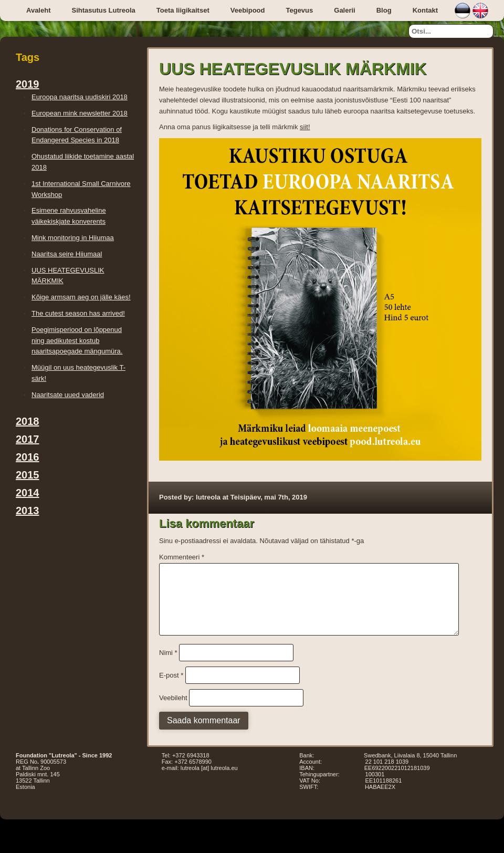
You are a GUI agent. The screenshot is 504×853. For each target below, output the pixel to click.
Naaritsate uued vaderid (68, 395)
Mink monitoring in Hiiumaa (73, 238)
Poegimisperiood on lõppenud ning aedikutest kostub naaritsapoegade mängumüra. (77, 341)
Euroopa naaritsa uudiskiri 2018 (80, 97)
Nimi (168, 665)
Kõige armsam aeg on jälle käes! (81, 297)
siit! (305, 127)
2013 (28, 511)
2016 (28, 457)
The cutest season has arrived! (78, 313)
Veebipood (248, 10)
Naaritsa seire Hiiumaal (67, 254)
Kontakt (425, 10)
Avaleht (38, 10)
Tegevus (299, 10)
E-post (171, 688)
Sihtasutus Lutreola (103, 10)
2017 (28, 439)
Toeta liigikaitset (183, 10)
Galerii (344, 10)
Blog (384, 10)
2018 (28, 421)
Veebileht (173, 710)
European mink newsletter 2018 (80, 113)
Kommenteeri (182, 557)
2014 (28, 493)
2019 (28, 84)
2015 (28, 475)
